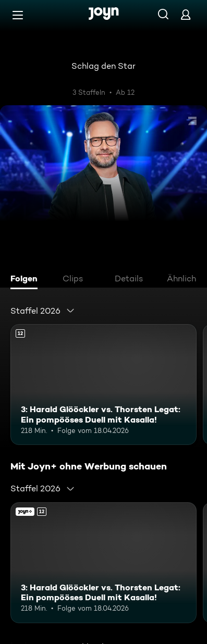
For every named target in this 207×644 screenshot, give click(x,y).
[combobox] (43, 311)
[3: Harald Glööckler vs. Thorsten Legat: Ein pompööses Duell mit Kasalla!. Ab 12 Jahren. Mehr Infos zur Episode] (103, 385)
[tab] (27, 280)
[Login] (186, 14)
